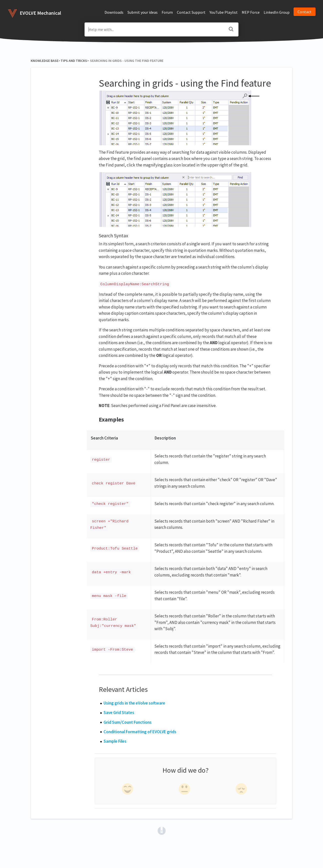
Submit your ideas (143, 12)
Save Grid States (119, 713)
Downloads (114, 12)
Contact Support (191, 12)
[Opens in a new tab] (162, 830)
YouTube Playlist (224, 12)
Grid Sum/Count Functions (128, 722)
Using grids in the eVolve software (134, 703)
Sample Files (115, 741)
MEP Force (251, 12)
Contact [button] (305, 12)
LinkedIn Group (277, 12)
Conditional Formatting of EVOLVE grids (140, 732)
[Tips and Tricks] (74, 61)
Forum (167, 12)
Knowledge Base (45, 61)
